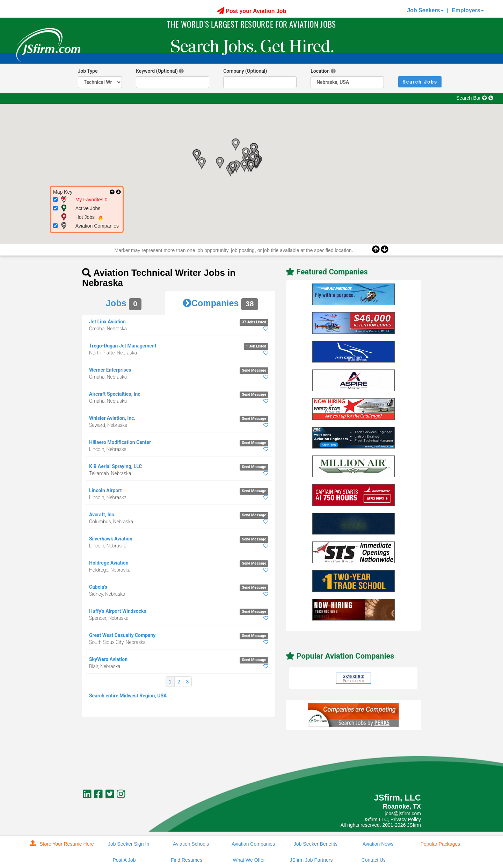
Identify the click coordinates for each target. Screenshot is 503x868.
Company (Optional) (245, 71)
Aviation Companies (253, 844)
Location (320, 71)
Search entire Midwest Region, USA (128, 696)
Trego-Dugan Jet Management (123, 346)
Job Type (88, 71)
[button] (220, 163)
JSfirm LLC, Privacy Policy (392, 819)
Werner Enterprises (110, 370)
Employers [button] (468, 10)
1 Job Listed (256, 346)
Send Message (254, 370)
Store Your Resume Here (62, 843)
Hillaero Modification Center (120, 442)
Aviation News (378, 844)
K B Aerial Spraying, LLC (115, 466)
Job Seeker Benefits (316, 844)
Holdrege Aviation (109, 563)
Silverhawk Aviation (111, 539)
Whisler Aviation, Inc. (112, 418)
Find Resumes (187, 860)
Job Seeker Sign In (129, 844)
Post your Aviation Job (252, 11)
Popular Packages (440, 844)
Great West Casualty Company (122, 635)
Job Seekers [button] (425, 10)
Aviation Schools (191, 844)
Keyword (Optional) (157, 71)
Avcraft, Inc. (102, 515)
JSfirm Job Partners (311, 860)
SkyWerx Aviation (108, 659)
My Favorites (92, 200)
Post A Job (124, 860)
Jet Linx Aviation (107, 322)
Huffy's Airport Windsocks (118, 611)
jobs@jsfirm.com (403, 813)
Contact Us (374, 860)
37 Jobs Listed (254, 322)
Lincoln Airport (105, 490)
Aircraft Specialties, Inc (115, 394)
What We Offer (249, 860)
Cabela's (98, 587)
